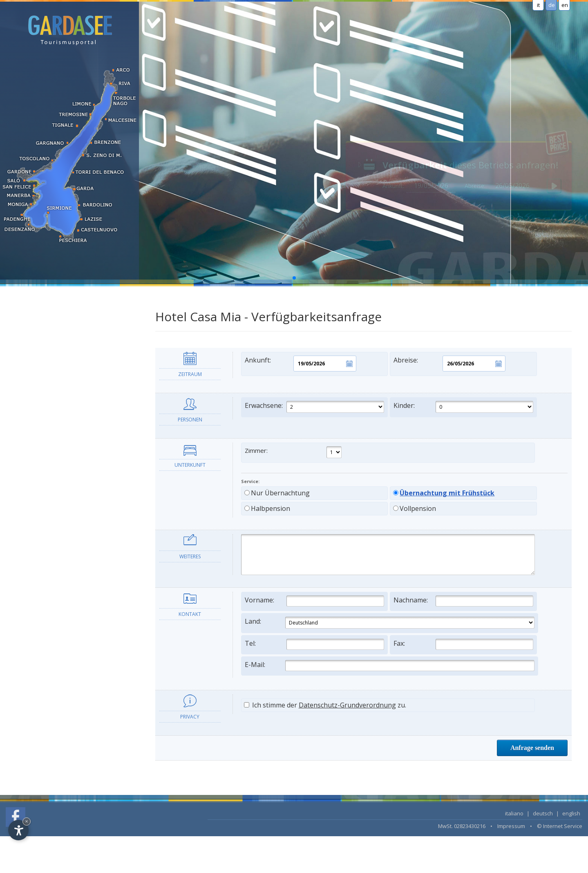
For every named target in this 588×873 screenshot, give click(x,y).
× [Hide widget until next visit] (27, 821)
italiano (514, 813)
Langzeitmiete (29, 411)
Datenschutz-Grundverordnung (347, 705)
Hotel (18, 315)
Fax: (463, 644)
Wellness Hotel (30, 427)
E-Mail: (390, 666)
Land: (390, 623)
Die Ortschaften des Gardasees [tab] (54, 520)
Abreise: (449, 364)
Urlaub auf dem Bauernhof (46, 363)
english (571, 813)
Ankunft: (301, 364)
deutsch (543, 813)
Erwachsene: (315, 407)
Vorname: (315, 601)
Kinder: (463, 407)
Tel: (315, 644)
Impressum (511, 826)
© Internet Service (560, 826)
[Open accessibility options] (18, 830)
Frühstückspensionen (39, 379)
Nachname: (463, 601)
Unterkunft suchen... (37, 459)
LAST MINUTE (30, 443)
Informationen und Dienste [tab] (48, 488)
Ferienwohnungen (34, 347)
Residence (24, 331)
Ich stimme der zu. (325, 705)
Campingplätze (30, 395)
